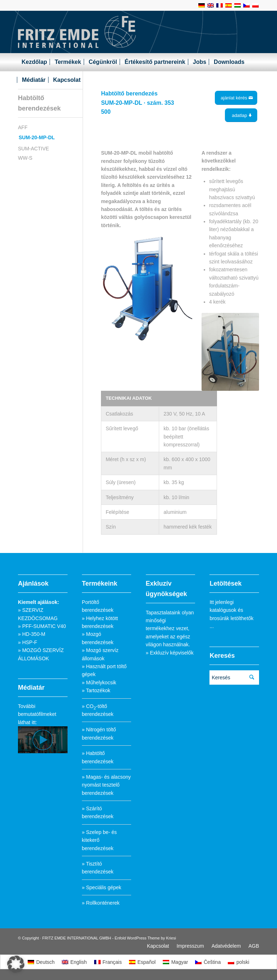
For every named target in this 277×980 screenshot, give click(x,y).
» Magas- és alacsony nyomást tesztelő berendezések (106, 785)
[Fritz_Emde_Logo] (77, 32)
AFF (23, 127)
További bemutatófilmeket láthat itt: (37, 714)
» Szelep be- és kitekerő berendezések (99, 840)
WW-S (25, 158)
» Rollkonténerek (101, 903)
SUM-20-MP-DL (37, 137)
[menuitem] (34, 62)
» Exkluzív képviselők (170, 653)
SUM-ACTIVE (33, 149)
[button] (16, 964)
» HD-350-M (32, 634)
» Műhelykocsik (99, 683)
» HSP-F (28, 642)
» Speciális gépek (102, 887)
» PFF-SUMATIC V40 (42, 626)
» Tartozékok (96, 690)
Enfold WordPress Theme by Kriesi (145, 938)
